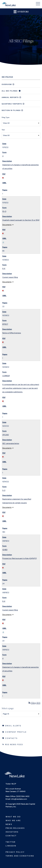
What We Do (13, 817)
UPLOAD (6, 435)
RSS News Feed (14, 745)
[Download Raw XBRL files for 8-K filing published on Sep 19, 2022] (3, 632)
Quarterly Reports (12, 104)
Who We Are (13, 820)
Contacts (11, 738)
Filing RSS (34, 703)
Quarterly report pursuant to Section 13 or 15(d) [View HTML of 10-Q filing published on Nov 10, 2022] (21, 220)
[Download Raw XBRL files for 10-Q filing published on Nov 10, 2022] (3, 242)
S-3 (4, 490)
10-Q (4, 211)
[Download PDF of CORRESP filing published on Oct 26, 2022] (3, 401)
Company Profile (16, 732)
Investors (12, 832)
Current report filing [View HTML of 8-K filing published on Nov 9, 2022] (10, 277)
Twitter (11, 842)
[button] (38, 4)
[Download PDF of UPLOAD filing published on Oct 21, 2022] (3, 457)
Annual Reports (10, 97)
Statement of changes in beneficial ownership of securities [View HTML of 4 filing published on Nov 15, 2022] (20, 167)
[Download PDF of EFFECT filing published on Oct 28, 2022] (3, 342)
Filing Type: (6, 117)
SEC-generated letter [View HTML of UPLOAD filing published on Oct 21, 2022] (11, 444)
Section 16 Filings (11, 110)
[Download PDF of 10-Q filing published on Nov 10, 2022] (3, 233)
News (9, 824)
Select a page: (8, 708)
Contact (11, 836)
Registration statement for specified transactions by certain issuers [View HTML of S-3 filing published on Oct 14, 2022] (17, 501)
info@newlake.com (19, 799)
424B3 (5, 550)
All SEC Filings (10, 91)
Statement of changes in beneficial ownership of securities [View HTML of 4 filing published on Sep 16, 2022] (20, 669)
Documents (8, 225)
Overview (7, 84)
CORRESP (6, 376)
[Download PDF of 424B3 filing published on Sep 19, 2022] (3, 568)
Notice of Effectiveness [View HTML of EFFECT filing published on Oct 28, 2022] (12, 333)
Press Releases (15, 828)
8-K (4, 269)
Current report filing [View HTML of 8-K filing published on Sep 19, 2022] (10, 610)
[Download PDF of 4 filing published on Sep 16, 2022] (3, 680)
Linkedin (11, 846)
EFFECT (5, 324)
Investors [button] (21, 12)
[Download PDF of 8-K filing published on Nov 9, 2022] (3, 291)
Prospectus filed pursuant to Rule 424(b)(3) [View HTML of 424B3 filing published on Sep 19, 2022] (20, 558)
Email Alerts (13, 726)
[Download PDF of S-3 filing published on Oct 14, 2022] (3, 516)
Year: (3, 130)
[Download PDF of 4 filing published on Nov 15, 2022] (3, 178)
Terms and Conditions (20, 856)
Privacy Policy (15, 852)
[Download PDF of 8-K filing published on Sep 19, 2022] (3, 623)
